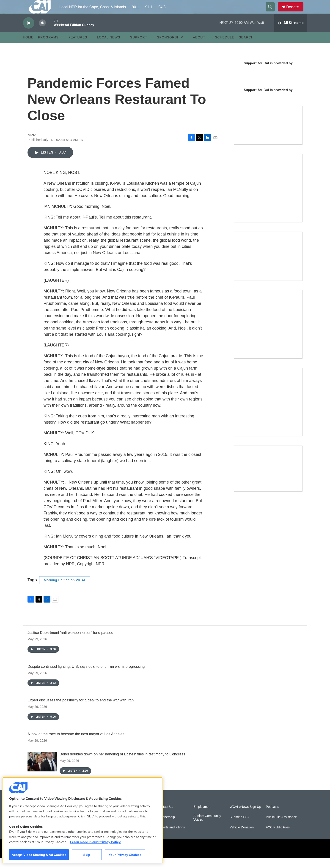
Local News (109, 48)
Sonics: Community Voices (207, 828)
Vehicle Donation (242, 838)
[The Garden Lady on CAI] (268, 198)
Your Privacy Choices (125, 855)
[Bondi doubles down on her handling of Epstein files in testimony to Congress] (42, 772)
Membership (166, 827)
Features (78, 48)
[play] (29, 33)
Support (139, 48)
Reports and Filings (171, 838)
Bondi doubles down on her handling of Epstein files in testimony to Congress (122, 764)
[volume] (42, 33)
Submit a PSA (240, 827)
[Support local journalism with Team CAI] (268, 136)
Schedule (225, 48)
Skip (87, 855)
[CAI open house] (268, 266)
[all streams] (291, 33)
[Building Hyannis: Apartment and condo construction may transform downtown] (268, 479)
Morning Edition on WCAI (65, 590)
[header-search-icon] (272, 12)
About (199, 48)
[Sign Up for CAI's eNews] (268, 335)
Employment (202, 817)
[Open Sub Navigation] (62, 48)
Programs (48, 48)
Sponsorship (170, 48)
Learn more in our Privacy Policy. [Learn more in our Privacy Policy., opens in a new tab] (96, 842)
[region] (82, 820)
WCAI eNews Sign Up (245, 817)
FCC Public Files (278, 838)
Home (28, 48)
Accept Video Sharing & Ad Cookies (39, 855)
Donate (295, 12)
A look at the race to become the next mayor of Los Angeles (76, 744)
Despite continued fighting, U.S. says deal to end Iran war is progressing (86, 677)
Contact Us (165, 817)
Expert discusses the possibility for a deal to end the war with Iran (81, 710)
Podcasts (272, 817)
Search (246, 48)
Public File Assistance (281, 827)
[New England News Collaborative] (268, 412)
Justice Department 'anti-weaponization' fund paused (70, 643)
